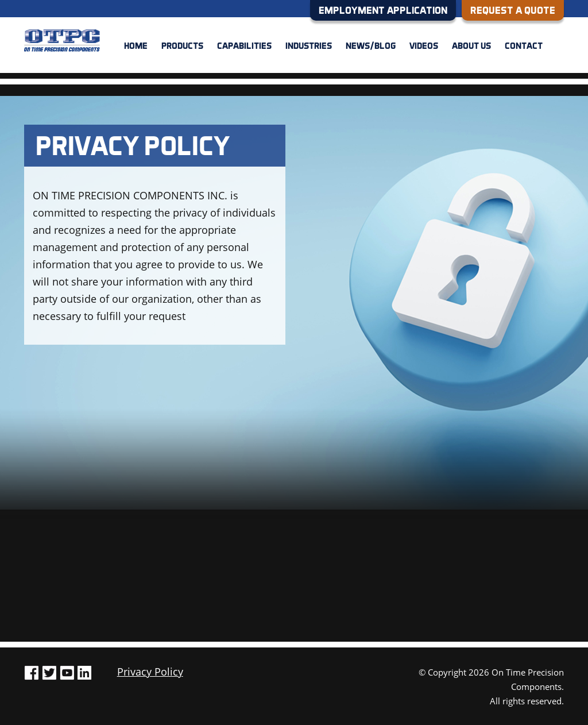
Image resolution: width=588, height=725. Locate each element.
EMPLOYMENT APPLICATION (383, 10)
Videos (424, 45)
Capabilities (244, 45)
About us (471, 45)
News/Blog (371, 45)
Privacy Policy (150, 672)
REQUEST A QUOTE (513, 10)
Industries (309, 45)
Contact (524, 45)
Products (182, 45)
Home (136, 45)
